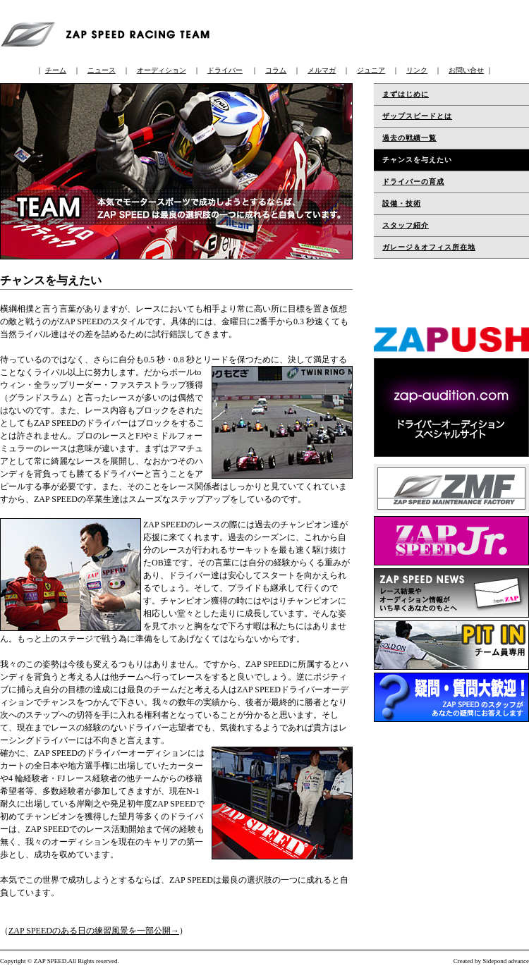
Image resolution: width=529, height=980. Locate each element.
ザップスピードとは (417, 116)
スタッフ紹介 (406, 225)
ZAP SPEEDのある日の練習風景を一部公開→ (94, 931)
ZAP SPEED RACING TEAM (109, 32)
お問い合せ (466, 70)
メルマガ (322, 70)
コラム (276, 70)
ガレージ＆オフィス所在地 (429, 247)
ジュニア (371, 70)
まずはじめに (406, 94)
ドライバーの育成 (413, 182)
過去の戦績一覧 (409, 138)
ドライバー (225, 70)
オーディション (162, 70)
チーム (56, 70)
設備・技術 (402, 203)
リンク (417, 70)
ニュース (102, 70)
